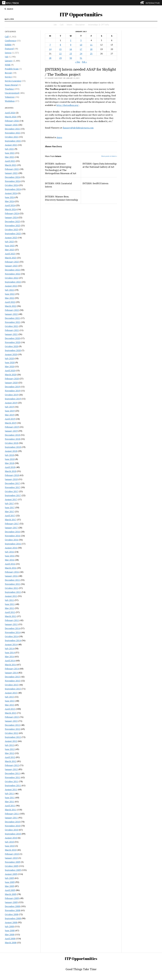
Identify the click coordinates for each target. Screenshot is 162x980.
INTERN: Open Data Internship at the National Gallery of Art (100, 165)
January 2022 (11, 314)
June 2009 (10, 882)
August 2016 (11, 548)
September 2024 (13, 189)
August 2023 (11, 238)
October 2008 (12, 914)
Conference (10, 41)
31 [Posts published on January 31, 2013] (81, 58)
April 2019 (10, 419)
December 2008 (12, 906)
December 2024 (12, 177)
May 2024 (10, 201)
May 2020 (10, 366)
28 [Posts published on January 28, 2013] (50, 58)
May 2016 (10, 560)
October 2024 (12, 185)
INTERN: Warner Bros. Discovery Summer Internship (61, 198)
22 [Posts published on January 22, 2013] (60, 54)
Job (55, 25)
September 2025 (13, 141)
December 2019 (12, 387)
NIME (8, 65)
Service (8, 77)
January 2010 (11, 858)
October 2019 (12, 395)
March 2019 (11, 423)
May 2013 (10, 705)
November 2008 (13, 910)
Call (62, 25)
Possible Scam (12, 69)
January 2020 (11, 383)
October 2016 (12, 540)
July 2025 (9, 149)
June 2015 (10, 604)
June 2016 (10, 556)
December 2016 (12, 532)
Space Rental (11, 85)
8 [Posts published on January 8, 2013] (60, 45)
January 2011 (11, 818)
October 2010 (12, 830)
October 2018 (12, 443)
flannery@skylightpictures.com (78, 128)
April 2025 (10, 161)
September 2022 (13, 282)
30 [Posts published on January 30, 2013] (71, 58)
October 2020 (12, 346)
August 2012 (11, 741)
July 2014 (9, 648)
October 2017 (12, 491)
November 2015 (13, 584)
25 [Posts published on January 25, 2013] (91, 54)
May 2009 (10, 886)
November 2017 (13, 487)
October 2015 (12, 588)
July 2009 (9, 878)
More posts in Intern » (109, 156)
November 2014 (13, 632)
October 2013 (12, 685)
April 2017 (10, 516)
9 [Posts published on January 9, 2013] (71, 45)
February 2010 (12, 854)
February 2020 (12, 379)
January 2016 (11, 576)
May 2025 (10, 157)
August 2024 (11, 193)
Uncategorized (12, 93)
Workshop (10, 101)
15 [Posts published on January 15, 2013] (60, 49)
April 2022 (10, 302)
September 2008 (13, 918)
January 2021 (11, 334)
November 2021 (13, 322)
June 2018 (10, 459)
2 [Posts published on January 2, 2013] (71, 40)
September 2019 (13, 399)
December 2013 (12, 677)
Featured (9, 49)
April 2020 (10, 370)
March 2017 (11, 520)
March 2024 (11, 209)
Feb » (84, 62)
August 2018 (11, 451)
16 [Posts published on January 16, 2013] (71, 49)
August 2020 (11, 354)
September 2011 (13, 785)
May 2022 (10, 298)
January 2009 (11, 902)
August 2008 (11, 922)
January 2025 (11, 173)
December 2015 (12, 580)
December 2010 (12, 822)
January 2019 (11, 431)
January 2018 (11, 479)
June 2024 (10, 197)
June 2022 (10, 294)
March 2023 (11, 258)
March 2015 (11, 616)
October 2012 (12, 733)
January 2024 (11, 217)
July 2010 (9, 842)
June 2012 (10, 749)
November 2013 (13, 681)
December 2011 (12, 773)
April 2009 (10, 890)
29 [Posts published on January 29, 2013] (60, 58)
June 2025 (10, 153)
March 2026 (11, 117)
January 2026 (11, 125)
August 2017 (11, 499)
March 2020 (11, 375)
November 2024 (13, 181)
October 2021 (12, 326)
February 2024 (12, 213)
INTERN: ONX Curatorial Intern (58, 185)
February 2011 (12, 814)
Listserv (9, 61)
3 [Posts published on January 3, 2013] (81, 40)
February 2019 (12, 427)
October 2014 (12, 636)
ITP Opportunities (81, 14)
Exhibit (8, 45)
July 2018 (9, 455)
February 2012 (12, 765)
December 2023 (12, 221)
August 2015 (11, 596)
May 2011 (10, 802)
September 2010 (13, 834)
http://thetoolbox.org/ (68, 105)
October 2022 (12, 278)
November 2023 (13, 225)
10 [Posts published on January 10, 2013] (81, 45)
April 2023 (10, 254)
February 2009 (12, 898)
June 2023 (10, 246)
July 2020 (9, 358)
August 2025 (11, 145)
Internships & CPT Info (99, 25)
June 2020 (10, 362)
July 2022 (9, 290)
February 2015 (12, 620)
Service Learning (13, 81)
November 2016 (13, 536)
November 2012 (13, 729)
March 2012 (11, 761)
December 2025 (12, 129)
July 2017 (9, 503)
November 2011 (13, 777)
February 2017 (12, 524)
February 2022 (12, 310)
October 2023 (12, 229)
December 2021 (12, 318)
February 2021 (12, 330)
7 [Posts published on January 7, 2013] (50, 45)
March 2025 (11, 165)
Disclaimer (80, 25)
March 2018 (11, 471)
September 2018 (13, 447)
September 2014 (13, 640)
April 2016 (10, 564)
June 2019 (10, 411)
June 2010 (10, 846)
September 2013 (13, 689)
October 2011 (12, 781)
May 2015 (10, 608)
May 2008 (10, 934)
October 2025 (12, 137)
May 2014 (10, 657)
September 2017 (13, 495)
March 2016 (11, 568)
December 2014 (12, 628)
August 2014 (11, 644)
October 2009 (12, 866)
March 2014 (11, 665)
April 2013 (10, 709)
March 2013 (11, 713)
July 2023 (9, 242)
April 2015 (10, 612)
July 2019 (9, 407)
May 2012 (10, 753)
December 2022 (12, 270)
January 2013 (11, 721)
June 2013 (10, 701)
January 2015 (11, 624)
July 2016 (9, 552)
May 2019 (10, 415)
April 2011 (10, 806)
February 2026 (12, 121)
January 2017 (11, 528)
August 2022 (11, 286)
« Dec (78, 62)
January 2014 (11, 673)
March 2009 (11, 894)
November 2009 (13, 862)
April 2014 (10, 661)
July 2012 (9, 745)
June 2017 (10, 507)
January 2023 (11, 266)
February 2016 (12, 572)
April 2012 (10, 757)
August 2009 (11, 874)
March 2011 (11, 810)
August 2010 (11, 838)
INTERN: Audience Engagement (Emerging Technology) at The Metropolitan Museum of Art (61, 168)
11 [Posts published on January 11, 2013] (91, 45)
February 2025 (12, 169)
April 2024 (10, 205)
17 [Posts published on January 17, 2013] (81, 49)
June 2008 (10, 930)
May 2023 (10, 250)
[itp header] (81, 3)
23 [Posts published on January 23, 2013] (71, 54)
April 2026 (10, 113)
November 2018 (13, 439)
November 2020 (13, 342)
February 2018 (12, 475)
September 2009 (13, 870)
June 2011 (10, 798)
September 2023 (13, 234)
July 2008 (9, 926)
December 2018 (12, 435)
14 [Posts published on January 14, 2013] (50, 49)
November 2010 (13, 826)
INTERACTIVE (153, 3)
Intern (69, 25)
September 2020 (13, 350)
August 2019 (11, 403)
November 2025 (13, 133)
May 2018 (10, 463)
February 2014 (12, 669)
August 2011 (11, 789)
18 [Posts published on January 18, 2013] (91, 49)
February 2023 (12, 262)
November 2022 (13, 274)
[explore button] (143, 3)
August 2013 (11, 693)
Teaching (9, 89)
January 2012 (11, 769)
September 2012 (13, 737)
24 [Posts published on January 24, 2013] (81, 54)
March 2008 (11, 943)
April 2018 (10, 467)
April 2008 (10, 939)
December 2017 (12, 483)
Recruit (8, 73)
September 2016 (13, 544)
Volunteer (10, 97)
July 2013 (9, 697)
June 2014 (10, 652)
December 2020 (12, 338)
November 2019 (13, 391)
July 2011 (9, 793)
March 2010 (11, 850)
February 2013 (12, 717)
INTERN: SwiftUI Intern (95, 183)
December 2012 (12, 725)
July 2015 (9, 600)
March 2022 (11, 306)
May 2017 (10, 511)
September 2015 (13, 592)
